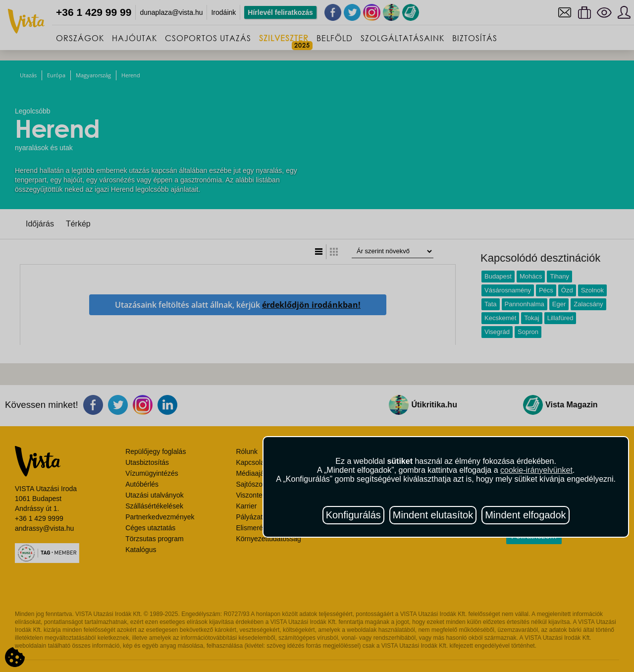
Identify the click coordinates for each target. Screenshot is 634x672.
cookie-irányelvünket (536, 470)
